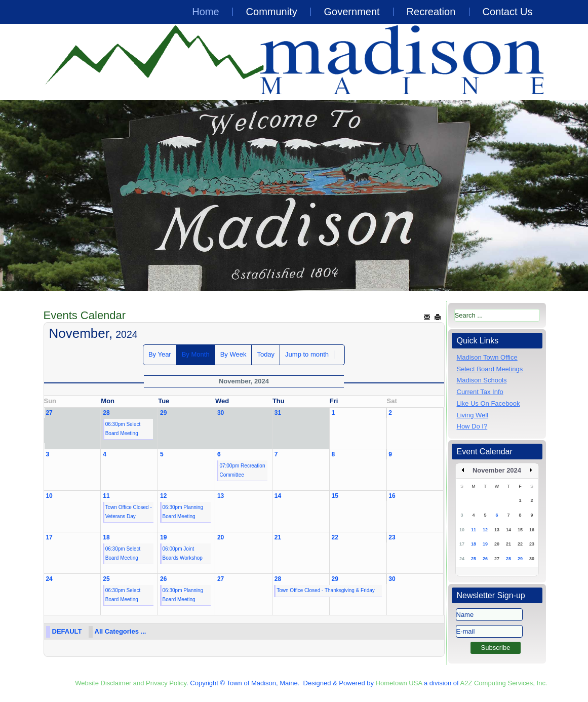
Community (272, 12)
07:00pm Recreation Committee (242, 470)
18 (106, 537)
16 (392, 496)
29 (163, 413)
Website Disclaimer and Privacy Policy (131, 683)
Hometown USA (399, 683)
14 (278, 496)
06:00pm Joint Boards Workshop (183, 553)
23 (392, 537)
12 (163, 496)
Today (266, 354)
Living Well (473, 415)
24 (49, 579)
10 (49, 496)
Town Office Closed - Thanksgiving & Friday (326, 590)
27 (49, 413)
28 (106, 413)
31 (278, 413)
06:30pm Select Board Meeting (123, 429)
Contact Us (508, 12)
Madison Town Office (487, 357)
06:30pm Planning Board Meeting (183, 512)
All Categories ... (121, 631)
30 (221, 413)
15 (335, 496)
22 (335, 537)
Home (205, 12)
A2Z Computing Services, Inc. (504, 683)
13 (221, 496)
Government (352, 12)
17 (49, 537)
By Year (160, 354)
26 (163, 579)
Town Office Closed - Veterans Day (129, 512)
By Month (196, 354)
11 (106, 496)
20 (221, 537)
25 (106, 579)
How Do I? (472, 426)
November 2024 (497, 470)
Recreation (431, 12)
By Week (233, 354)
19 (163, 537)
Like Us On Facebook (488, 403)
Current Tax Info (480, 392)
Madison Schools (482, 380)
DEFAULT (67, 631)
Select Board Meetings (490, 369)
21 (278, 537)
